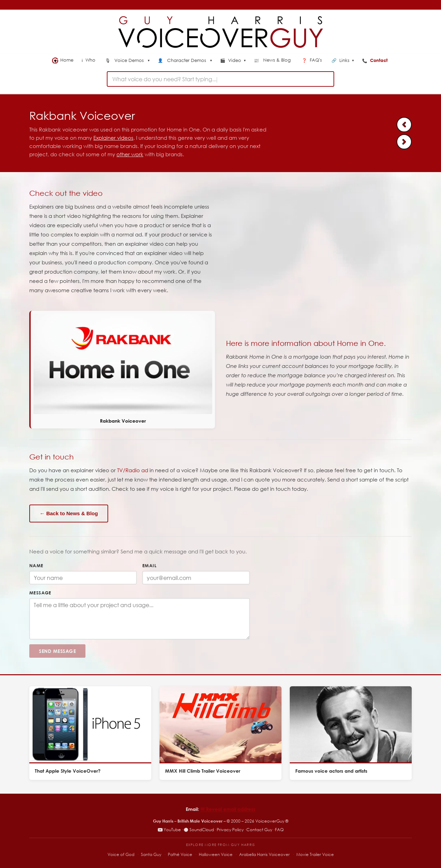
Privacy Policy (230, 830)
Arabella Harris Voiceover (264, 854)
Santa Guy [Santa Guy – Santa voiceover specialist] (151, 854)
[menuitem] (127, 61)
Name (36, 565)
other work (130, 154)
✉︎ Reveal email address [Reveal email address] (228, 809)
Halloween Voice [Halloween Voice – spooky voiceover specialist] (216, 854)
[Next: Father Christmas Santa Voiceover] (404, 142)
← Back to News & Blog (69, 513)
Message (40, 593)
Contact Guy (259, 830)
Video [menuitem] (233, 61)
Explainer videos (113, 138)
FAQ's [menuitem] (312, 60)
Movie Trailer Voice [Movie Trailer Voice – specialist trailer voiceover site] (315, 854)
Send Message (57, 651)
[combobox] (220, 79)
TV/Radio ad (133, 470)
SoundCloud (199, 830)
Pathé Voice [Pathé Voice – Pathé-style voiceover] (180, 854)
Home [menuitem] (63, 60)
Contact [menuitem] (376, 60)
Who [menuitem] (89, 60)
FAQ (279, 830)
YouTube (169, 830)
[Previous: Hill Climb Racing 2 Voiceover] (404, 125)
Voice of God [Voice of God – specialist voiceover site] (121, 854)
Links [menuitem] (343, 61)
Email (149, 565)
